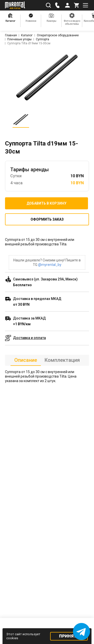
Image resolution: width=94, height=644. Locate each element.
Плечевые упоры (19, 39)
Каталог (27, 35)
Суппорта (42, 39)
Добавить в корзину (46, 203)
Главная (11, 35)
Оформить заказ (47, 219)
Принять (69, 636)
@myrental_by (50, 265)
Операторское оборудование (58, 35)
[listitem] (47, 77)
